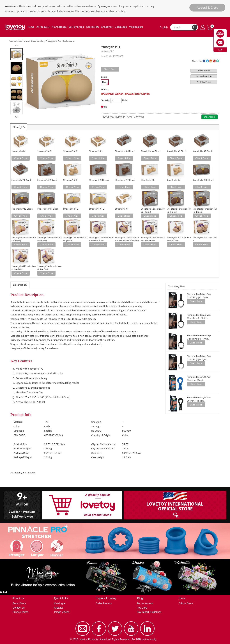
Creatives (107, 27)
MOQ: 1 (105, 90)
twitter (207, 61)
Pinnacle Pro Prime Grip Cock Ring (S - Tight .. (199, 358)
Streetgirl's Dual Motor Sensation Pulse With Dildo (127, 241)
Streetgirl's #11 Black (48, 209)
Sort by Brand (76, 27)
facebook (204, 61)
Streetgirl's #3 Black (177, 151)
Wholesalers (136, 27)
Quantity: (105, 100)
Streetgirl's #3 (44, 151)
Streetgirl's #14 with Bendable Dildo (49, 268)
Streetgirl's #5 (122, 209)
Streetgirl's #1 (96, 151)
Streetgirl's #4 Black (151, 151)
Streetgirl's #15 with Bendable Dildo (24, 268)
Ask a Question (204, 76)
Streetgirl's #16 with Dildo (205, 239)
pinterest (214, 61)
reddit (211, 61)
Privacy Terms (20, 612)
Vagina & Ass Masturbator (61, 41)
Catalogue (121, 27)
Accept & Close (207, 7)
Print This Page (204, 82)
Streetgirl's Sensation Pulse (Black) (153, 210)
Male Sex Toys (38, 41)
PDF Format (204, 71)
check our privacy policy (110, 11)
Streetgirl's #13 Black (203, 180)
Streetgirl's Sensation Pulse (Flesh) (24, 239)
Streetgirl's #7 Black (125, 180)
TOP (220, 50)
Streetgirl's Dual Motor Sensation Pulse (101, 239)
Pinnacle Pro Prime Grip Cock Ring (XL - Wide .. (199, 296)
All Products (43, 27)
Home (31, 27)
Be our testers (145, 603)
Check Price (110, 69)
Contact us (19, 608)
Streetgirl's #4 (18, 151)
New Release (59, 27)
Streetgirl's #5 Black (125, 151)
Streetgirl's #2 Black (203, 151)
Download (210, 117)
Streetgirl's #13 (71, 209)
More (218, 61)
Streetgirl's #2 (70, 151)
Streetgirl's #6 (70, 180)
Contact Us (92, 27)
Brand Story (19, 603)
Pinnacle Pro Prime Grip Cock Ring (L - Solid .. (199, 316)
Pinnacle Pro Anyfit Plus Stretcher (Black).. (199, 399)
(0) (104, 107)
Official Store (186, 603)
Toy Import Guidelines (149, 612)
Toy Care (142, 608)
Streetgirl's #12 (97, 209)
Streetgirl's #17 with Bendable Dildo (179, 239)
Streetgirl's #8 (148, 180)
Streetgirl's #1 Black (21, 180)
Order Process (104, 603)
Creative (59, 608)
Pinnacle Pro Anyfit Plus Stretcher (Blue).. (199, 378)
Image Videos (62, 612)
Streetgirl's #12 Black (22, 209)
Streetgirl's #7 (174, 180)
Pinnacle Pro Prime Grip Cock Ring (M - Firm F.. (199, 337)
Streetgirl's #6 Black (47, 180)
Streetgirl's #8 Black (99, 180)
